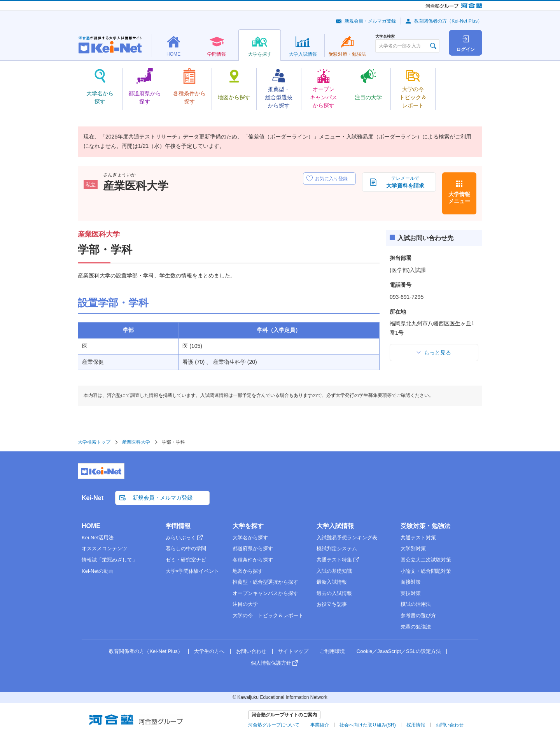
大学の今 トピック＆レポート (268, 615)
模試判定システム (337, 548)
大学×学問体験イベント (192, 571)
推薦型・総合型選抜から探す (265, 582)
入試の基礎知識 (334, 571)
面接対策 (411, 582)
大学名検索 (385, 37)
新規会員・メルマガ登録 (370, 21)
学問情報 (178, 526)
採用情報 (416, 725)
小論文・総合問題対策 (426, 571)
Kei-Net (93, 498)
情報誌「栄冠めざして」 (109, 560)
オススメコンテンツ (104, 548)
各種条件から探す (253, 560)
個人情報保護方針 (271, 663)
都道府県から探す (253, 548)
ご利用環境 (332, 651)
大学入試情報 (335, 526)
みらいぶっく (181, 538)
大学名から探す (250, 538)
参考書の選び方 (418, 615)
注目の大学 (245, 604)
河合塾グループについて (274, 725)
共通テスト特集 (334, 560)
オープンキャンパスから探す (265, 593)
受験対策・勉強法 (425, 526)
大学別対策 (413, 548)
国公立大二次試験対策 (426, 560)
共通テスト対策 (418, 538)
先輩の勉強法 (416, 627)
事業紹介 (320, 725)
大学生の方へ (209, 651)
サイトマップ (293, 651)
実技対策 (411, 593)
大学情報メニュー (459, 198)
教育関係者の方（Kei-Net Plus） (448, 21)
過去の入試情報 (334, 593)
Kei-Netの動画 (98, 571)
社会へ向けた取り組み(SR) (368, 725)
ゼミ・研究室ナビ (186, 560)
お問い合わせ (251, 651)
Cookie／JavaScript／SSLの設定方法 (399, 651)
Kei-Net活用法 (98, 538)
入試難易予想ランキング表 (347, 538)
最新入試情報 (332, 582)
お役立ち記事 (332, 604)
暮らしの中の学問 (186, 548)
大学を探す (248, 526)
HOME (91, 526)
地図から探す (248, 571)
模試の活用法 (416, 604)
